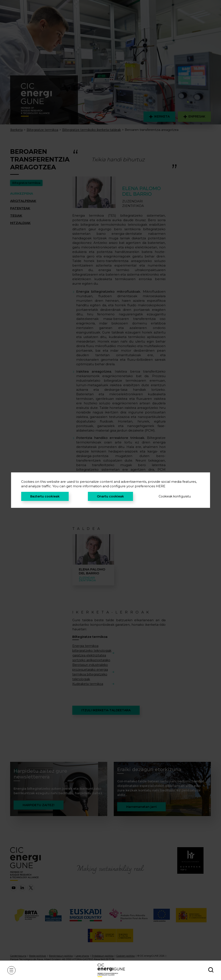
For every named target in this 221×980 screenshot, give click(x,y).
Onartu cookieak (110, 496)
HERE (161, 486)
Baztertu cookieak (45, 496)
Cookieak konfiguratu (175, 496)
